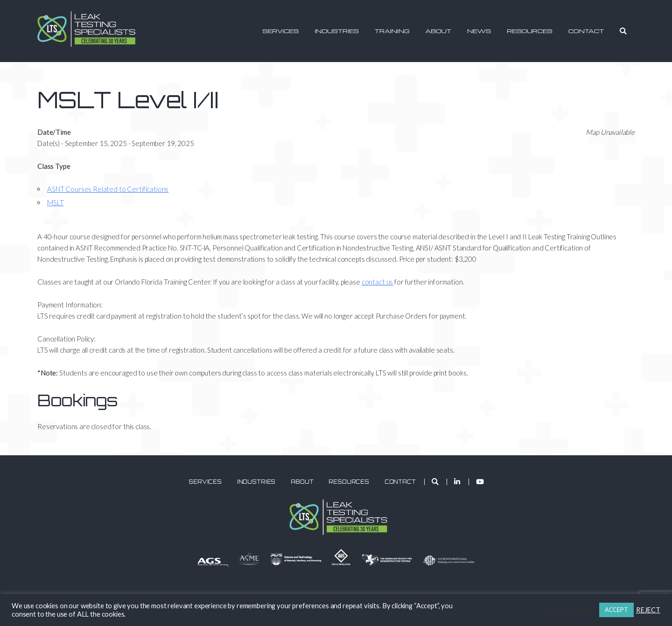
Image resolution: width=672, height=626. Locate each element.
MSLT (55, 202)
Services (280, 31)
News (479, 31)
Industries (337, 31)
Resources (530, 31)
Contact (586, 31)
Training (392, 31)
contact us (378, 282)
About (438, 31)
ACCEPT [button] (616, 610)
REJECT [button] (648, 610)
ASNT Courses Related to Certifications (108, 189)
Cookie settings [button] (569, 610)
